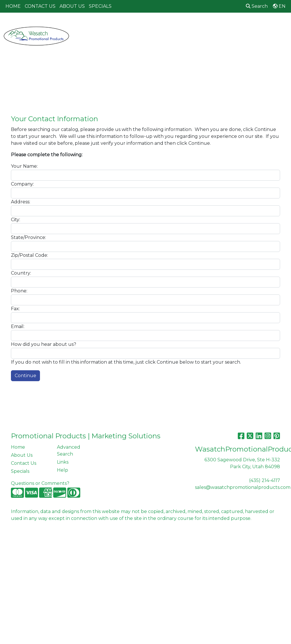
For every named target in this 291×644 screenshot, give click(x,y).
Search (257, 6)
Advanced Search (69, 451)
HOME (13, 6)
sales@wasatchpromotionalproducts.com (243, 487)
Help (63, 470)
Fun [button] (188, 25)
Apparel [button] (84, 25)
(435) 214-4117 (265, 480)
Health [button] (244, 25)
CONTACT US (40, 6)
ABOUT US (72, 6)
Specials (20, 471)
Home (18, 447)
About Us (22, 455)
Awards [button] (111, 25)
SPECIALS (100, 6)
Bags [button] (135, 25)
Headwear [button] (215, 25)
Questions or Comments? (40, 483)
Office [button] (268, 25)
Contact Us (24, 463)
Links (63, 462)
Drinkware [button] (162, 25)
